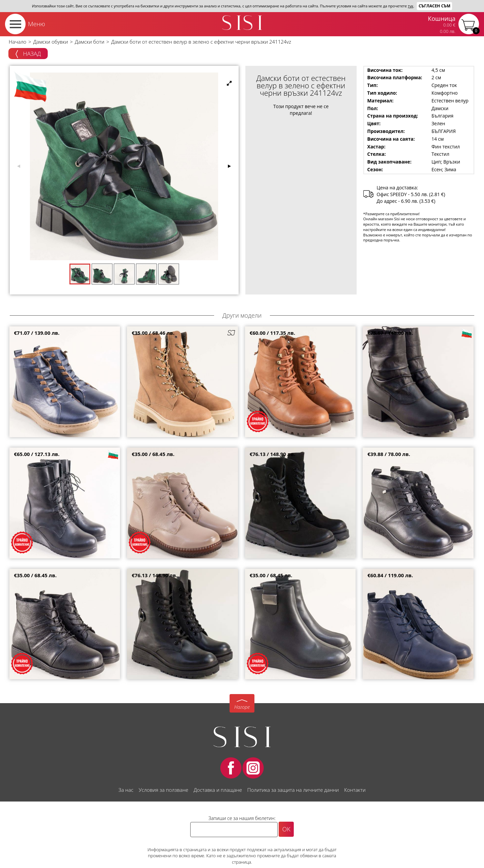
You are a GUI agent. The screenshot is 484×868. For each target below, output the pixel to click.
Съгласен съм (434, 6)
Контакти (355, 790)
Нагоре (242, 707)
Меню (36, 24)
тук (410, 6)
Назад (28, 54)
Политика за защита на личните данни (293, 790)
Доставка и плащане (218, 790)
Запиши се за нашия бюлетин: (242, 818)
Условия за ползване (164, 790)
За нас (126, 790)
